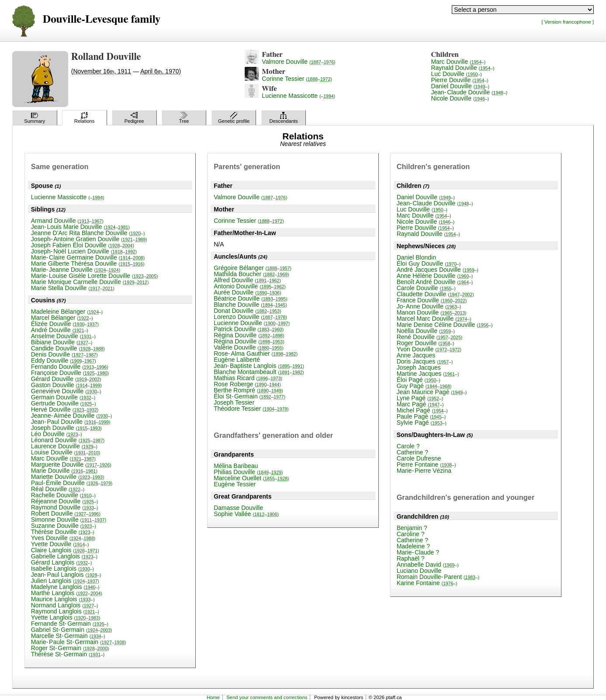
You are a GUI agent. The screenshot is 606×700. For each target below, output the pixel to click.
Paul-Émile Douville (72, 483)
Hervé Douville (65, 409)
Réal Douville (58, 489)
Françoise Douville (70, 373)
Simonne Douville (69, 520)
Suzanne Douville (64, 526)
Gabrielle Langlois (64, 556)
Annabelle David (428, 565)
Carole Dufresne (419, 458)
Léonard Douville (68, 440)
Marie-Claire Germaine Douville (88, 257)
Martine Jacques (428, 374)
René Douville (430, 337)
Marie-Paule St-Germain (79, 642)
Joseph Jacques (419, 367)
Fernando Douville (70, 367)
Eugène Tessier (235, 484)
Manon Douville (432, 312)
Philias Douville (248, 472)
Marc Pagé (420, 404)
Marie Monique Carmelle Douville (90, 282)
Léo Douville (57, 434)
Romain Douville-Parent (438, 577)
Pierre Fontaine (426, 464)
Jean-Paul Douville (71, 422)
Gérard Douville (66, 379)
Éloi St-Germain (249, 396)
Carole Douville (426, 288)
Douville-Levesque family (102, 19)
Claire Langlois (65, 550)
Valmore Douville (298, 62)
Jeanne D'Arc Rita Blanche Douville (88, 233)
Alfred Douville (247, 280)
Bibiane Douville (62, 342)
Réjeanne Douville (65, 501)
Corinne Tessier (297, 79)
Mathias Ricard (248, 378)
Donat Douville (248, 311)
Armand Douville (67, 221)
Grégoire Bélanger (253, 268)
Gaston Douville (66, 385)
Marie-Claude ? (418, 552)
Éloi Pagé (419, 380)
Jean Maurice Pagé (432, 392)
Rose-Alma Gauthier (256, 353)
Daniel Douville (460, 86)
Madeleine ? (413, 546)
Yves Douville (63, 538)
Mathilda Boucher (251, 274)
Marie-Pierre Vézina (424, 471)
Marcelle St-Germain (68, 636)
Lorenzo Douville (250, 317)
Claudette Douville (435, 294)
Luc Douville (456, 74)
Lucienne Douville (252, 323)
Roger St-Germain (70, 648)
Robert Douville (66, 513)
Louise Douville (66, 452)
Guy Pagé (424, 386)
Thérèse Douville (63, 532)
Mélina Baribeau (236, 466)
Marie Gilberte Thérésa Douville (88, 263)
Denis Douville (64, 354)
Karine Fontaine (427, 583)
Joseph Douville (66, 428)
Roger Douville (426, 343)
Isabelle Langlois (62, 568)
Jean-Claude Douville (469, 92)
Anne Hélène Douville (435, 276)
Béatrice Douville (251, 298)
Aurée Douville (248, 292)
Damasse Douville (238, 508)
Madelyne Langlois (65, 587)
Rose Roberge (247, 384)
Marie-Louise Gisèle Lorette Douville (95, 276)
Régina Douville (249, 335)
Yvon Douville (429, 349)
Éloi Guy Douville (429, 263)
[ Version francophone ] (568, 22)
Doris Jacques (425, 361)
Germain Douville (63, 397)
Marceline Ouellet (251, 478)
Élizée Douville (65, 324)
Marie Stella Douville (73, 288)
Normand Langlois (65, 605)
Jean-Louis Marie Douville (80, 227)
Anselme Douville (63, 336)
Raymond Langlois (65, 611)
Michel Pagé (422, 410)
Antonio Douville (250, 286)
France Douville (432, 300)
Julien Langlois (65, 581)
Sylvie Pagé (422, 423)
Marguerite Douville (71, 464)
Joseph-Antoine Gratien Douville (89, 239)
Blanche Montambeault (259, 372)
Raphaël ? (411, 558)
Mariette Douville (68, 477)
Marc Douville (458, 62)
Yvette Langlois (66, 617)
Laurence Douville (64, 446)
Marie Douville (64, 471)
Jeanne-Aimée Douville (72, 416)
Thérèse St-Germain (68, 654)
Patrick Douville (249, 329)
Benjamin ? (412, 528)
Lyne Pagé (420, 398)
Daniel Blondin (416, 257)
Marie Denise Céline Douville (445, 325)
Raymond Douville (65, 507)
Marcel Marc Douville (434, 319)
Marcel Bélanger (62, 318)
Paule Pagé (421, 416)
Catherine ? (412, 452)
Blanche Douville (250, 305)
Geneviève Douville (66, 391)
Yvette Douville (60, 544)
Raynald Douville (462, 68)
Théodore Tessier (251, 409)
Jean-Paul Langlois (66, 575)
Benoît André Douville (435, 282)
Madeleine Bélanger (67, 312)
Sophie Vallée (246, 514)
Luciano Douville (419, 571)
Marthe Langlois (67, 593)
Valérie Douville (249, 347)
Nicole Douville (460, 98)
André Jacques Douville (438, 270)
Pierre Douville (459, 80)
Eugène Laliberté (237, 360)
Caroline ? (411, 534)
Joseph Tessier (234, 402)
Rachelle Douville (63, 495)
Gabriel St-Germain (72, 630)
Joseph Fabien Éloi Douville (83, 245)
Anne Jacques (416, 355)
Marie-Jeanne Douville (76, 270)
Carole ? (408, 446)
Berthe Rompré (248, 390)
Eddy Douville (64, 360)
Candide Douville (68, 348)
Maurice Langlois (63, 599)
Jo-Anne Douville (429, 306)
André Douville (60, 330)
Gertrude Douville (64, 403)
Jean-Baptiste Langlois (259, 366)
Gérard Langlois (62, 562)
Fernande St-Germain (70, 624)
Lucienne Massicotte (298, 96)
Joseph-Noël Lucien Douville (84, 251)
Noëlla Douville (426, 331)
